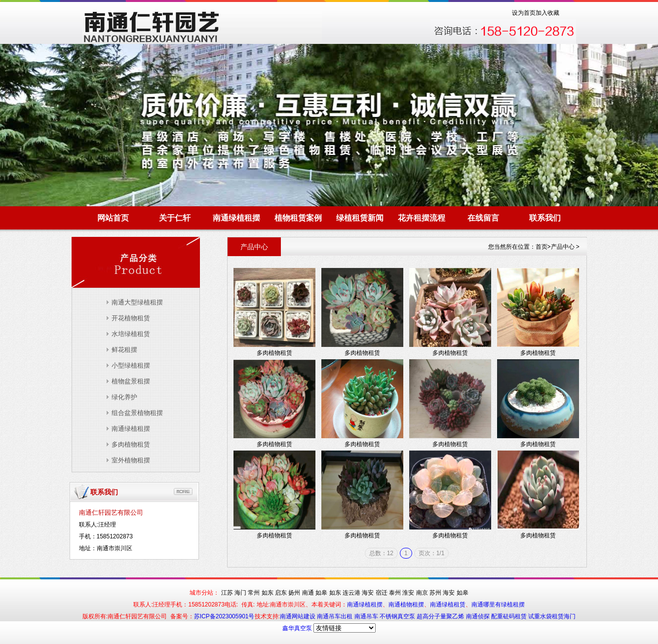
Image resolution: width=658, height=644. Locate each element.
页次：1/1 (432, 553)
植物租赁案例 (298, 218)
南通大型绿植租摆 (137, 302)
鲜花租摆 (124, 350)
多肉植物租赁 (131, 444)
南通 (308, 593)
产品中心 (563, 247)
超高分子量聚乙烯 (441, 616)
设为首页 (524, 13)
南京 (422, 593)
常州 (254, 593)
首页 (542, 247)
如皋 (321, 593)
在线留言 (483, 218)
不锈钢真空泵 (398, 616)
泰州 (395, 593)
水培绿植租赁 (131, 334)
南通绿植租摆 (236, 218)
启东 (281, 593)
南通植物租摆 (406, 605)
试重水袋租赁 (546, 616)
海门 (240, 593)
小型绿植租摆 (131, 365)
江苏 (227, 593)
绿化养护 (124, 397)
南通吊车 (367, 616)
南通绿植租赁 (448, 605)
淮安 (408, 593)
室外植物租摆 (131, 460)
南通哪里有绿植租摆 (498, 605)
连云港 (351, 593)
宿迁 (382, 593)
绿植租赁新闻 (360, 218)
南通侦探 (479, 616)
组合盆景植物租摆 (137, 413)
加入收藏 (547, 13)
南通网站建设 (298, 616)
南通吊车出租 (335, 616)
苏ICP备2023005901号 (224, 616)
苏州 (435, 593)
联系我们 (545, 218)
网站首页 (113, 218)
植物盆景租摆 (131, 381)
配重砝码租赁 (509, 616)
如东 (268, 593)
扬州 (294, 593)
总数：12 (381, 553)
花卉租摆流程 (422, 218)
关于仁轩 (175, 218)
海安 (368, 593)
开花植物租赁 (131, 318)
